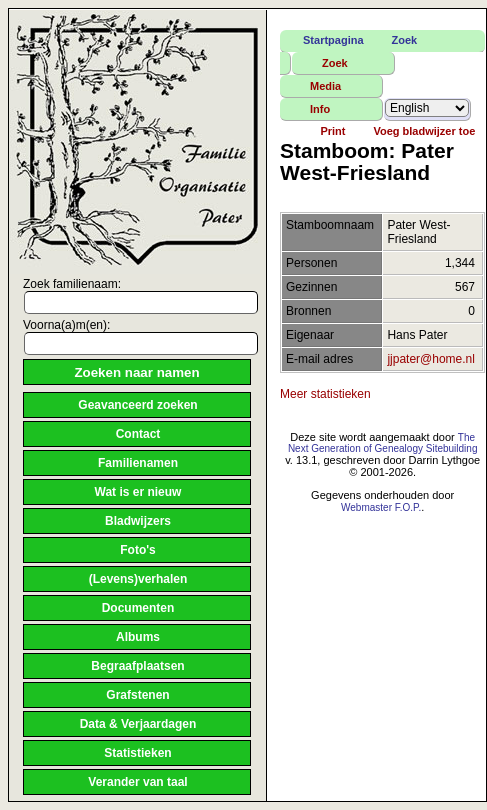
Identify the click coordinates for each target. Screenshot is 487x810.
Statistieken (137, 753)
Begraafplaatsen (137, 666)
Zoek (405, 40)
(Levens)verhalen (138, 579)
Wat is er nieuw (138, 492)
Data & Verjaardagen (138, 724)
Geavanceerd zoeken (137, 405)
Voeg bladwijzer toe (424, 131)
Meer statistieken (325, 394)
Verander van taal (137, 782)
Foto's (138, 550)
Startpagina (333, 40)
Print (332, 131)
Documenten (138, 608)
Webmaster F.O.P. (381, 507)
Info (320, 109)
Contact (138, 434)
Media (325, 86)
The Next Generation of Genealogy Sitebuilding (383, 443)
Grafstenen (137, 695)
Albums (138, 637)
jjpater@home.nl (431, 359)
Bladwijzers (138, 521)
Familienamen (138, 463)
